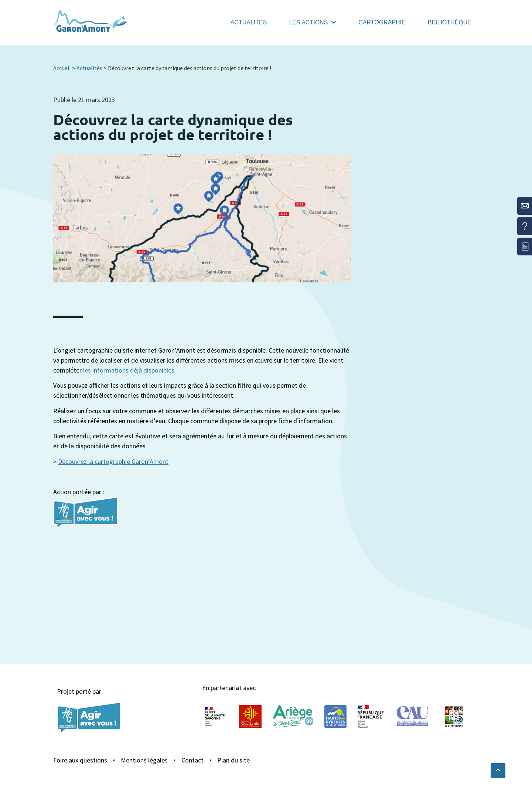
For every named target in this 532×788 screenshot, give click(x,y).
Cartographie (382, 22)
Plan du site (233, 760)
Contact (192, 760)
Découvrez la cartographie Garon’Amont (113, 461)
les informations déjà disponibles (129, 370)
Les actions (313, 22)
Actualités (249, 22)
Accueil (62, 68)
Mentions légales (144, 760)
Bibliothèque (450, 22)
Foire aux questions (80, 760)
